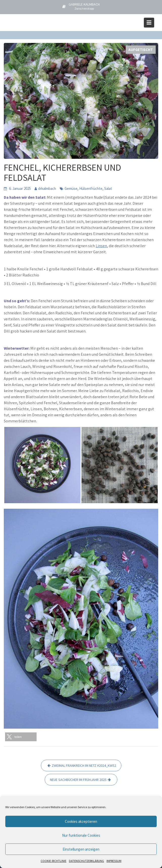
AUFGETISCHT (141, 50)
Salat (108, 188)
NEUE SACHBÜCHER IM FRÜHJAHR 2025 (78, 780)
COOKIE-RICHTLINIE (53, 861)
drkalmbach (47, 188)
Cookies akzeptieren (81, 821)
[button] (21, 737)
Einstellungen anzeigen (81, 849)
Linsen (101, 246)
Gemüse (71, 188)
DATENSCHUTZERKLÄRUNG (86, 861)
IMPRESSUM (114, 861)
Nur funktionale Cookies (81, 835)
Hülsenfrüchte (91, 188)
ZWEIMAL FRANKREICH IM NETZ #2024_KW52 (84, 765)
